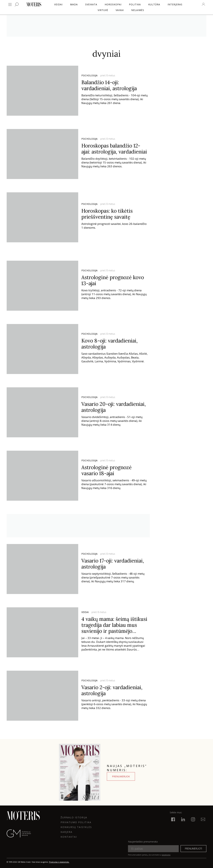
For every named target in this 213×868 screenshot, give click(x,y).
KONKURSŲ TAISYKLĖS (76, 827)
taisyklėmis (166, 855)
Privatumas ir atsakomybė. (59, 862)
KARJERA (66, 832)
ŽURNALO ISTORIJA (74, 817)
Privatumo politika (76, 822)
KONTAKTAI (69, 837)
